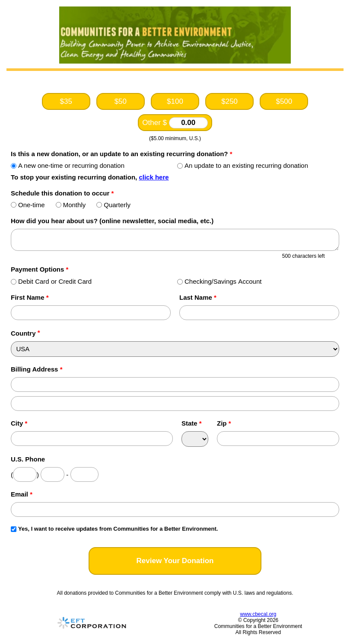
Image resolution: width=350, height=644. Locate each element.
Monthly (71, 205)
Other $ (175, 123)
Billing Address (37, 369)
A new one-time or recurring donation (68, 165)
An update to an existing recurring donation (243, 165)
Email (22, 494)
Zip (224, 423)
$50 (121, 101)
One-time (28, 205)
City (19, 423)
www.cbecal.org (258, 614)
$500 (284, 101)
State (192, 423)
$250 (229, 101)
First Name (30, 297)
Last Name (198, 297)
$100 (175, 101)
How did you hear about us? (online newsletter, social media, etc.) (112, 221)
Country (23, 333)
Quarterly (113, 205)
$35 (66, 101)
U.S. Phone (28, 459)
